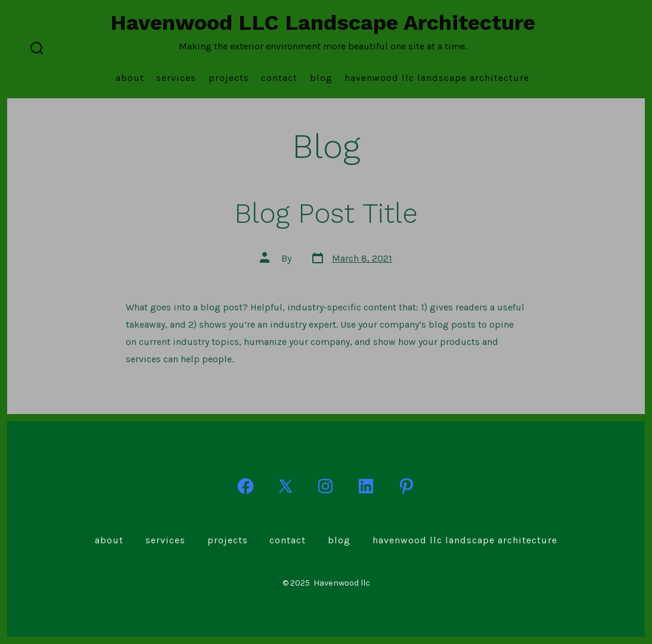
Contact (279, 78)
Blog (321, 78)
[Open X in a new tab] (285, 486)
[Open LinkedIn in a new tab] (366, 486)
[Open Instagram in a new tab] (325, 486)
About (130, 78)
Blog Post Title (326, 213)
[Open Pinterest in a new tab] (406, 486)
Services (176, 78)
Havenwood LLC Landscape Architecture (437, 78)
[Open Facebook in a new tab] (246, 486)
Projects (229, 78)
